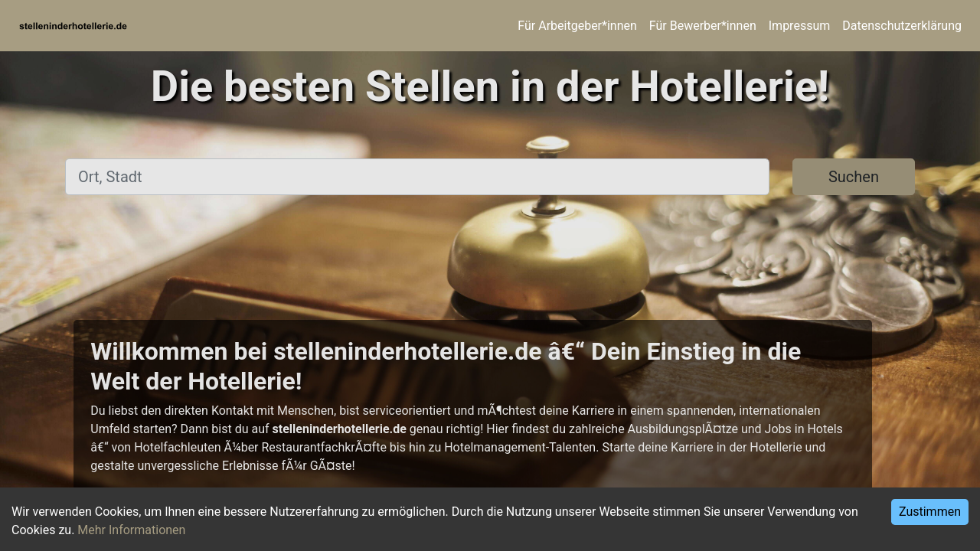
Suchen (854, 177)
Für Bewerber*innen (703, 26)
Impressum (800, 26)
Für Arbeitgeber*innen (577, 26)
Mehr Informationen (131, 530)
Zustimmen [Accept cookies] (930, 512)
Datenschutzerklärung (902, 26)
